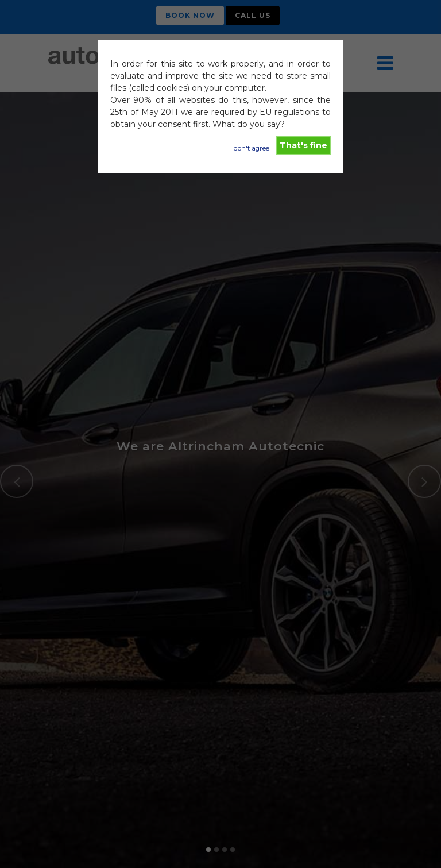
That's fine (303, 145)
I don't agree (250, 148)
